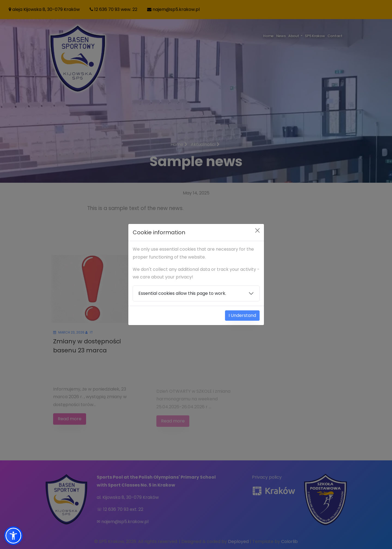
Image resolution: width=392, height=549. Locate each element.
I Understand (242, 315)
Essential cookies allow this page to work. (182, 293)
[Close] (257, 230)
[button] (13, 536)
